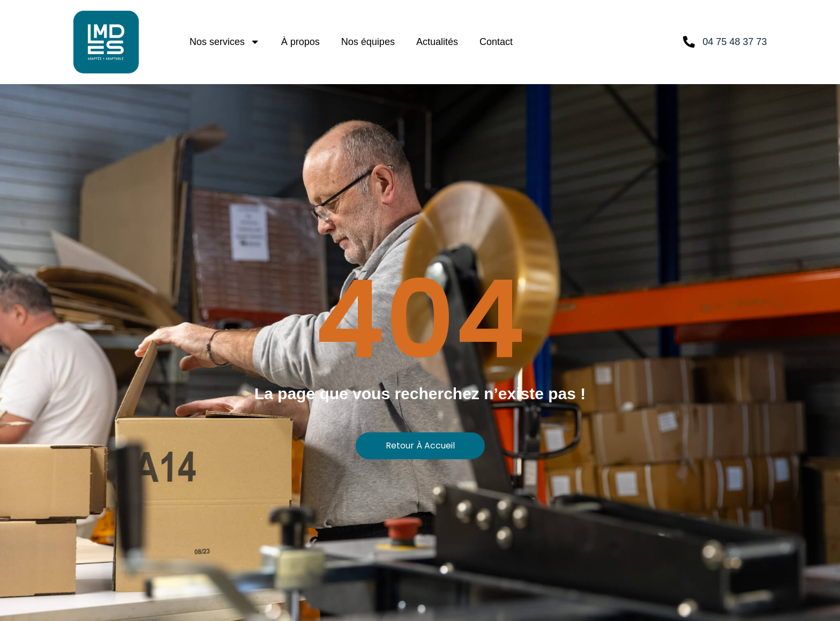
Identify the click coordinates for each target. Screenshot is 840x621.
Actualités (437, 42)
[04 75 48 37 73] (689, 42)
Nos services (225, 42)
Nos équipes (368, 42)
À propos (301, 42)
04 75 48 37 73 (734, 42)
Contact (496, 42)
